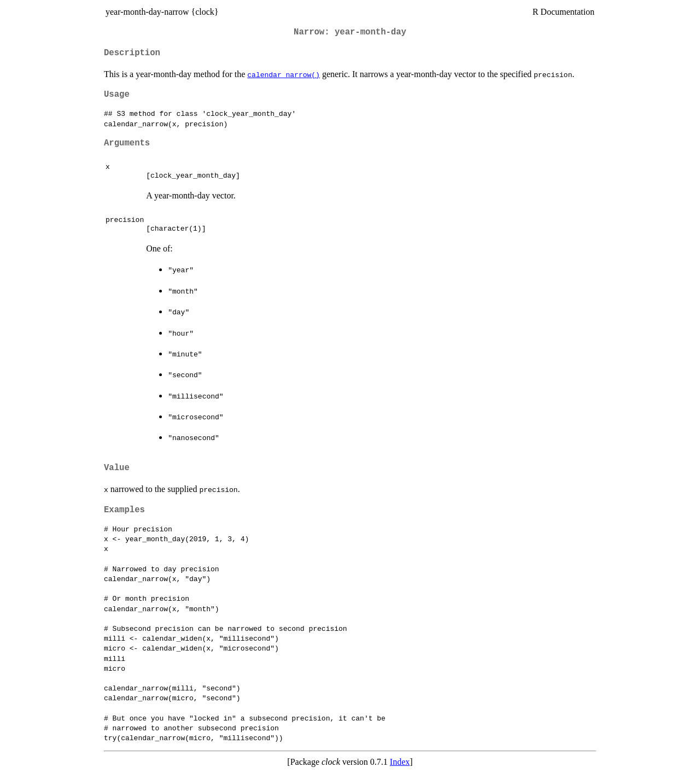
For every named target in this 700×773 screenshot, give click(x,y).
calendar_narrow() (284, 74)
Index (400, 762)
